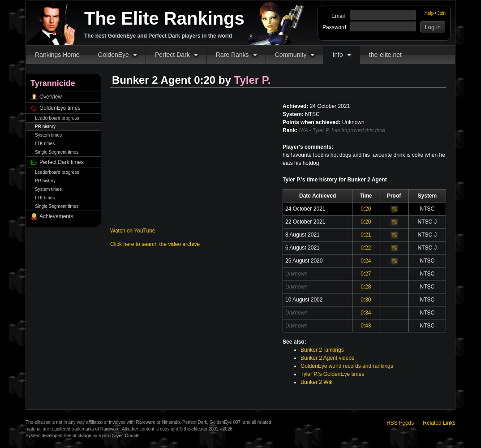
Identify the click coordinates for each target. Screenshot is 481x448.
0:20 (366, 209)
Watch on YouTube (133, 231)
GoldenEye (114, 55)
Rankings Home (57, 55)
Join (442, 13)
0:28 (366, 287)
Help (429, 13)
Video (394, 209)
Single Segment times (57, 152)
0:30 (366, 300)
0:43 (366, 326)
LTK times (45, 144)
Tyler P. (253, 80)
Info (337, 55)
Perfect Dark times (62, 162)
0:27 (366, 274)
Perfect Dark (172, 55)
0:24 (366, 261)
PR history (45, 127)
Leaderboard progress (57, 118)
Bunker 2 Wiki (317, 382)
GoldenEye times (60, 108)
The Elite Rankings (164, 18)
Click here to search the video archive (155, 244)
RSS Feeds (400, 423)
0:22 (366, 248)
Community (291, 55)
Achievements (56, 216)
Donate (132, 436)
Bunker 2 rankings (322, 350)
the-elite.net (385, 55)
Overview (51, 97)
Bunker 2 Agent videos (327, 358)
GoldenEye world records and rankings (347, 366)
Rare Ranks (232, 55)
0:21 (366, 235)
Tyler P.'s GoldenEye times (332, 374)
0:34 (366, 313)
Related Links (439, 423)
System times (48, 135)
